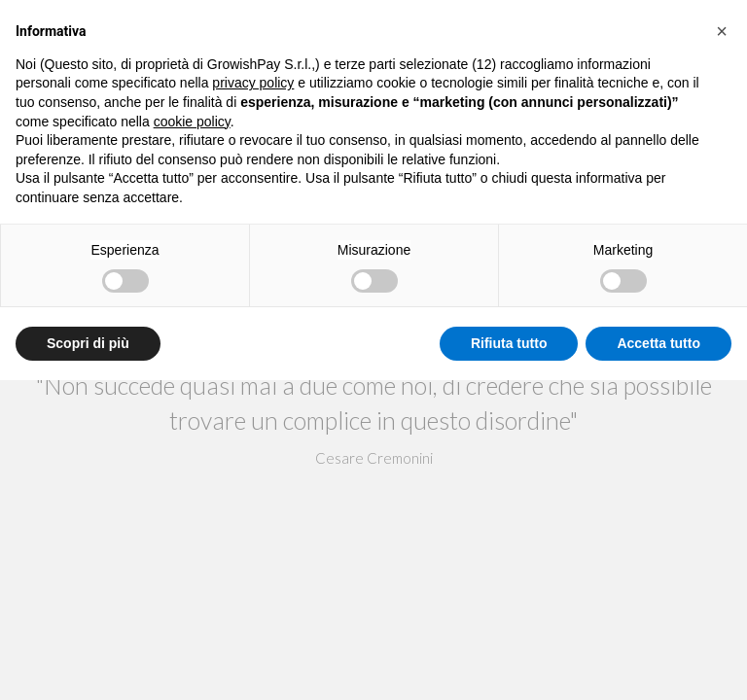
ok (374, 399)
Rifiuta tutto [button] (509, 343)
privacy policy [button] (253, 83)
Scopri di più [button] (88, 343)
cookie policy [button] (192, 122)
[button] (722, 31)
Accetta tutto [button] (658, 343)
